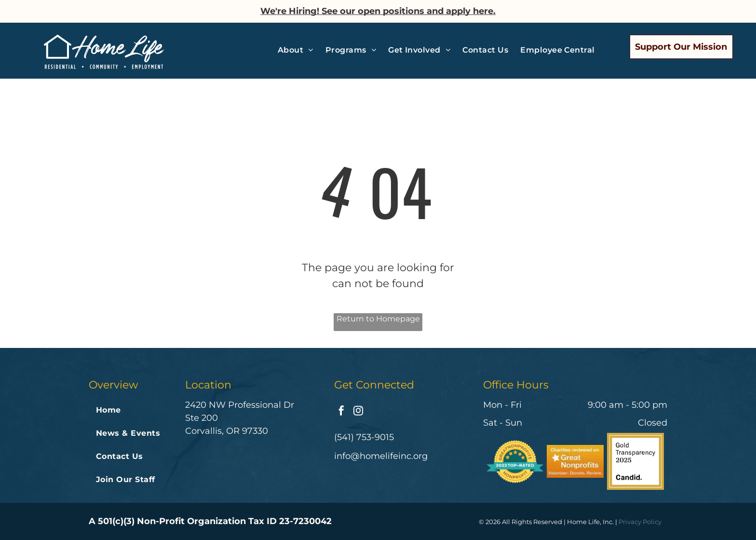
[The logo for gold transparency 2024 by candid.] (635, 461)
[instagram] (358, 412)
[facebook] (341, 412)
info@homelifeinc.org (381, 456)
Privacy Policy (640, 522)
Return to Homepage (378, 319)
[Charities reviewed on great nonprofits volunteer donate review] (575, 461)
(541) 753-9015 (364, 437)
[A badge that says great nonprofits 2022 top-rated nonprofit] (515, 461)
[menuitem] (299, 50)
